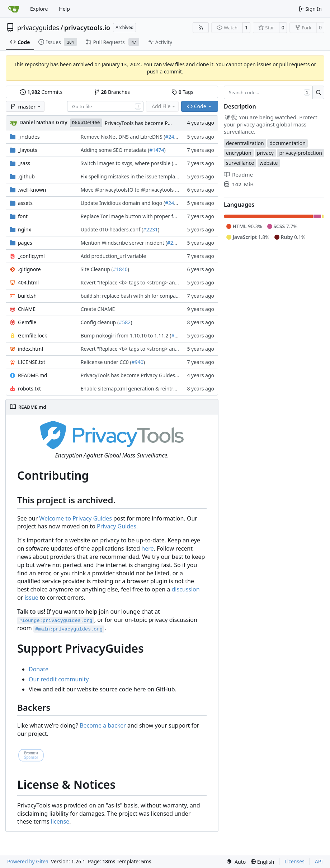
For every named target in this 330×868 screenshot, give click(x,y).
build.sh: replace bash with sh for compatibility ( (137, 296)
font (23, 216)
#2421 (172, 137)
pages (25, 243)
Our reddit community (59, 679)
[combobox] (105, 106)
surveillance (240, 163)
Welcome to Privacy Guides (76, 518)
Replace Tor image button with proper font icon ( (138, 216)
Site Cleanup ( (97, 269)
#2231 (150, 229)
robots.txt (29, 389)
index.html (30, 349)
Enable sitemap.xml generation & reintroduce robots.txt (146, 389)
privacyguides (38, 28)
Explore (39, 9)
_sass (24, 163)
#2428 (172, 203)
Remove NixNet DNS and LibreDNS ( (123, 137)
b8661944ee (86, 123)
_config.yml (31, 256)
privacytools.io (87, 28)
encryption (239, 153)
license (60, 821)
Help (64, 9)
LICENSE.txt (32, 362)
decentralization (245, 143)
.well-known (32, 190)
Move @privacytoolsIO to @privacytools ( (129, 190)
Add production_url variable (113, 256)
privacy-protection (300, 153)
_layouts (28, 150)
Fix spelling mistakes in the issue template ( (132, 176)
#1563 (181, 163)
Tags (182, 92)
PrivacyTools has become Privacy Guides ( (153, 123)
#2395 (175, 243)
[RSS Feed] (201, 28)
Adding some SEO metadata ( (115, 150)
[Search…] (318, 92)
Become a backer (103, 725)
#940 (138, 362)
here (147, 548)
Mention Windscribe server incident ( (124, 243)
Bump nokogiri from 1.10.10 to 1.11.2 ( (126, 335)
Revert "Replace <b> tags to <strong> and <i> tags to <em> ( (151, 282)
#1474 (157, 150)
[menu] (236, 862)
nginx (25, 229)
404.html (28, 282)
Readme (238, 174)
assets (25, 203)
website (269, 163)
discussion (185, 589)
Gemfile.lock (32, 335)
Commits (41, 92)
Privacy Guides (117, 526)
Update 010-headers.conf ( (112, 229)
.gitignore (29, 269)
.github (26, 176)
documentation (287, 143)
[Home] (14, 9)
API (319, 861)
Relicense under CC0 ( (106, 362)
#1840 (120, 269)
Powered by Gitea (28, 861)
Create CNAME (98, 309)
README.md (33, 375)
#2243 (178, 335)
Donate (39, 669)
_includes (29, 137)
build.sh (27, 296)
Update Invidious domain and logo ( (123, 203)
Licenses (294, 861)
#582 (125, 322)
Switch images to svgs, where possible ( (127, 163)
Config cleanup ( (100, 322)
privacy (265, 153)
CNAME (27, 309)
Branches (112, 92)
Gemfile (27, 322)
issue (31, 598)
